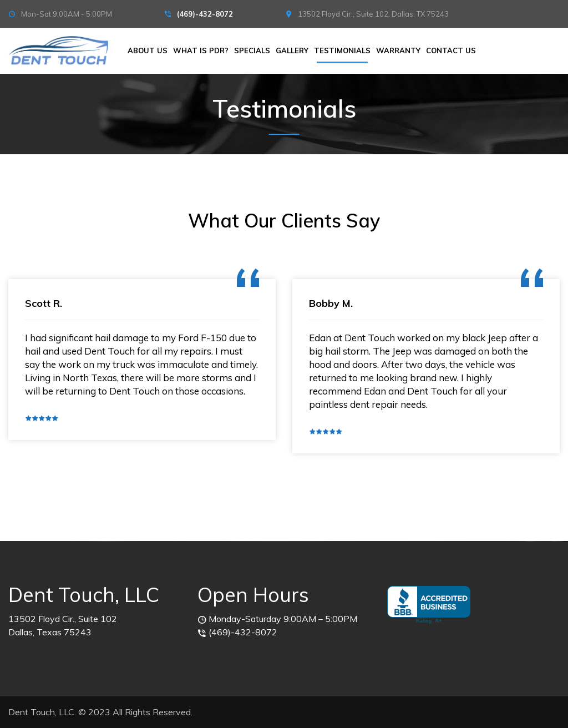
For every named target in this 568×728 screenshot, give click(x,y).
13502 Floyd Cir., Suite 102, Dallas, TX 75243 (373, 14)
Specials (252, 50)
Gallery (292, 50)
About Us (148, 50)
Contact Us (451, 50)
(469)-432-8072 (205, 14)
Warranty (398, 50)
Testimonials (342, 50)
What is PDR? (201, 50)
